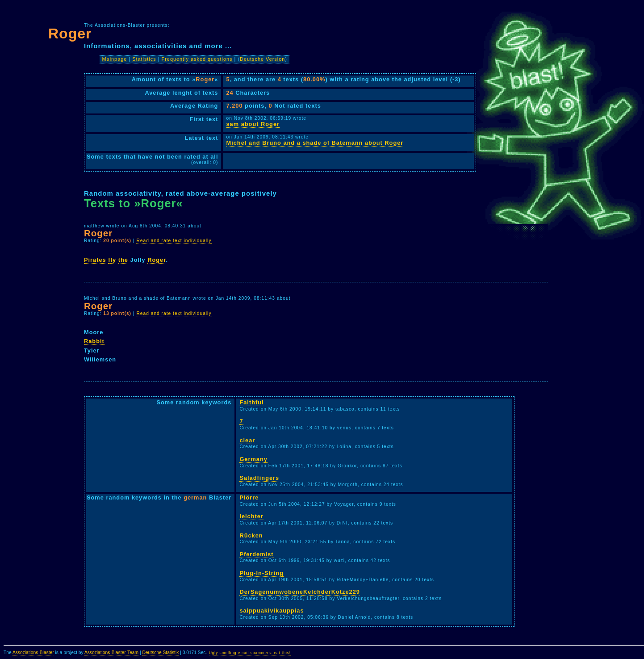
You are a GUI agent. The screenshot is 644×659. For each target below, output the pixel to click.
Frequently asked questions (197, 59)
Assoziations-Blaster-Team (111, 653)
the (123, 260)
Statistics (144, 59)
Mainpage (115, 59)
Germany (253, 459)
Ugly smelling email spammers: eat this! (250, 653)
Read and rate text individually (174, 241)
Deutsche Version (262, 59)
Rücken (251, 535)
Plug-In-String (261, 573)
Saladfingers (259, 478)
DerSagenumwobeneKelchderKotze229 (300, 592)
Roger (157, 260)
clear (247, 440)
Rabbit (94, 341)
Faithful (251, 402)
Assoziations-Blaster (33, 653)
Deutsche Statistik (160, 653)
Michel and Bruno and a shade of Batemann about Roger (315, 143)
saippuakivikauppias (272, 611)
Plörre (249, 497)
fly (112, 260)
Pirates (95, 260)
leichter (251, 516)
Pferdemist (256, 554)
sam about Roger (253, 124)
